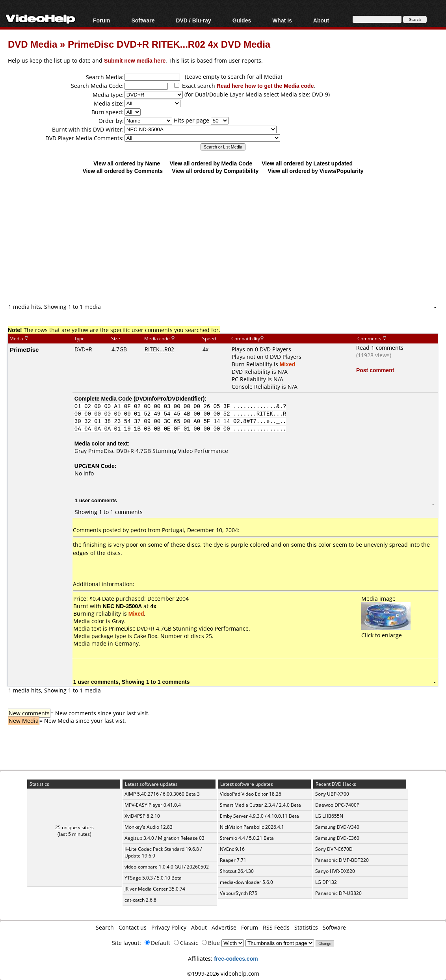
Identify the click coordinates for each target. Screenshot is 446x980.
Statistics (306, 927)
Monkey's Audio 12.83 (149, 827)
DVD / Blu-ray (193, 20)
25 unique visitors (74, 827)
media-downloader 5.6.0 (246, 882)
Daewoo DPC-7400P (337, 805)
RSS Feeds (276, 927)
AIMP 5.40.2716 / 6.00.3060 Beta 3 (162, 794)
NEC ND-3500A (123, 606)
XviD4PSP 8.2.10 (142, 816)
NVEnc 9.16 (232, 849)
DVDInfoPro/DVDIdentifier (169, 398)
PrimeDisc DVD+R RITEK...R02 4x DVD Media (169, 44)
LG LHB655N (329, 816)
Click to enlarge (386, 631)
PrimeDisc (24, 349)
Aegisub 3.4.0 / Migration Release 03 (164, 838)
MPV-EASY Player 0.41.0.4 (153, 805)
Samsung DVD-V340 (337, 827)
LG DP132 (326, 882)
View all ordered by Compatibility (215, 171)
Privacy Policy (169, 927)
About (321, 20)
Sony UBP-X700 (332, 794)
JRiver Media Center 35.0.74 (155, 889)
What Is (282, 20)
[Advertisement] (227, 238)
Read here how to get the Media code (265, 86)
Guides (242, 20)
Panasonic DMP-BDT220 (342, 860)
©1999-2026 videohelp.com (223, 974)
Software (143, 20)
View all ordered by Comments (123, 171)
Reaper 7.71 (233, 860)
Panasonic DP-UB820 (338, 893)
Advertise (224, 927)
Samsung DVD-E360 (337, 838)
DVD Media (33, 44)
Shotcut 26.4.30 (237, 871)
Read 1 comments (380, 348)
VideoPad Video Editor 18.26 (251, 794)
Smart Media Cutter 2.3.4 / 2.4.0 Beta (260, 805)
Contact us (133, 927)
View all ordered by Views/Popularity (316, 171)
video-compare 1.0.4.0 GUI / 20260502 (167, 867)
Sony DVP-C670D (334, 849)
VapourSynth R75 (239, 893)
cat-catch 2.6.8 (140, 900)
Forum (102, 20)
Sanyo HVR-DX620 (335, 871)
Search (105, 927)
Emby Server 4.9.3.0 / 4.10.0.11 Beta (259, 816)
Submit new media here (135, 60)
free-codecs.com (236, 959)
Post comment (375, 370)
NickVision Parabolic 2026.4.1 (252, 827)
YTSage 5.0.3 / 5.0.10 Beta (153, 878)
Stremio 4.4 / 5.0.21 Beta (247, 838)
